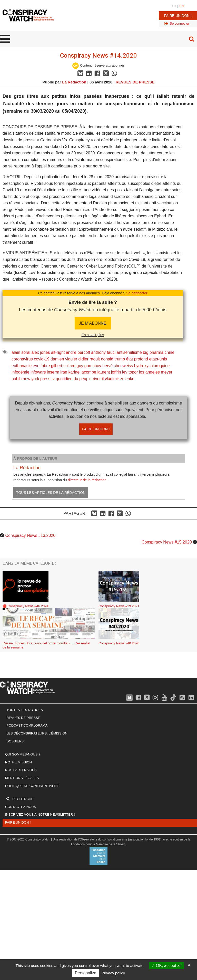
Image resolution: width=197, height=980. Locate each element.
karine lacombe (82, 372)
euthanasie (22, 366)
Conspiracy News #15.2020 (167, 542)
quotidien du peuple (74, 379)
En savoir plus (93, 335)
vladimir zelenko (120, 379)
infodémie (20, 372)
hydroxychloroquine (152, 366)
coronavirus (22, 359)
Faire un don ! (178, 16)
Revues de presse (23, 718)
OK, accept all (166, 966)
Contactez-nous (21, 807)
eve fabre (41, 366)
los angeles (149, 372)
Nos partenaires (21, 770)
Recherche (23, 799)
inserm (53, 372)
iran (64, 372)
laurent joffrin (109, 372)
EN (182, 6)
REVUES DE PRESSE (135, 82)
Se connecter (137, 293)
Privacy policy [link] (113, 973)
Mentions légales (22, 778)
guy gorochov (89, 366)
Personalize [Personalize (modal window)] (86, 973)
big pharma (153, 352)
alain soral (21, 352)
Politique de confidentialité (32, 786)
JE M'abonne (93, 323)
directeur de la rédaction (87, 480)
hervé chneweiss (118, 366)
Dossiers (15, 741)
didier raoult (89, 359)
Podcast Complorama (27, 725)
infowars (38, 372)
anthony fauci (103, 352)
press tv (47, 379)
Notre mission (18, 762)
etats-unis (158, 359)
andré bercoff (78, 352)
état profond (137, 359)
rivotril (98, 379)
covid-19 (42, 359)
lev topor (130, 372)
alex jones (41, 352)
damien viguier (64, 359)
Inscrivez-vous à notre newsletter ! (40, 814)
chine (170, 352)
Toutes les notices (25, 710)
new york (31, 379)
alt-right (58, 352)
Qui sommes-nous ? (23, 754)
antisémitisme (129, 352)
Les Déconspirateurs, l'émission (37, 733)
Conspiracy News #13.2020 (30, 535)
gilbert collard (63, 366)
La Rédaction (74, 82)
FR (174, 6)
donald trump (113, 359)
